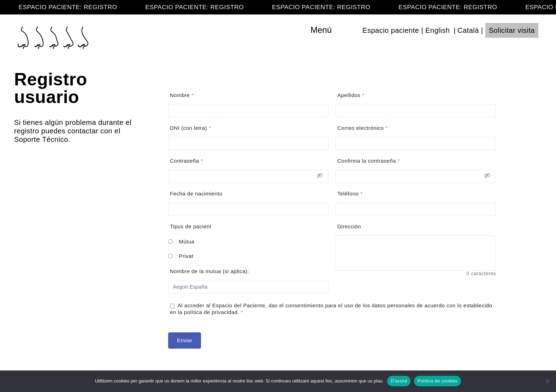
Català (468, 30)
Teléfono (350, 194)
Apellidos (351, 95)
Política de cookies (437, 381)
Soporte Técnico (41, 139)
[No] (547, 381)
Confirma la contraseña (369, 161)
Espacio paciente (391, 30)
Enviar (185, 340)
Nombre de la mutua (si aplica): (209, 271)
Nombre (182, 95)
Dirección (349, 226)
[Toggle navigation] (336, 30)
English (437, 30)
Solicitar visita (512, 30)
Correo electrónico (363, 128)
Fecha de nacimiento (196, 194)
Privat (186, 256)
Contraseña (187, 161)
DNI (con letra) (190, 128)
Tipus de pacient (191, 226)
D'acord (399, 381)
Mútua (187, 242)
